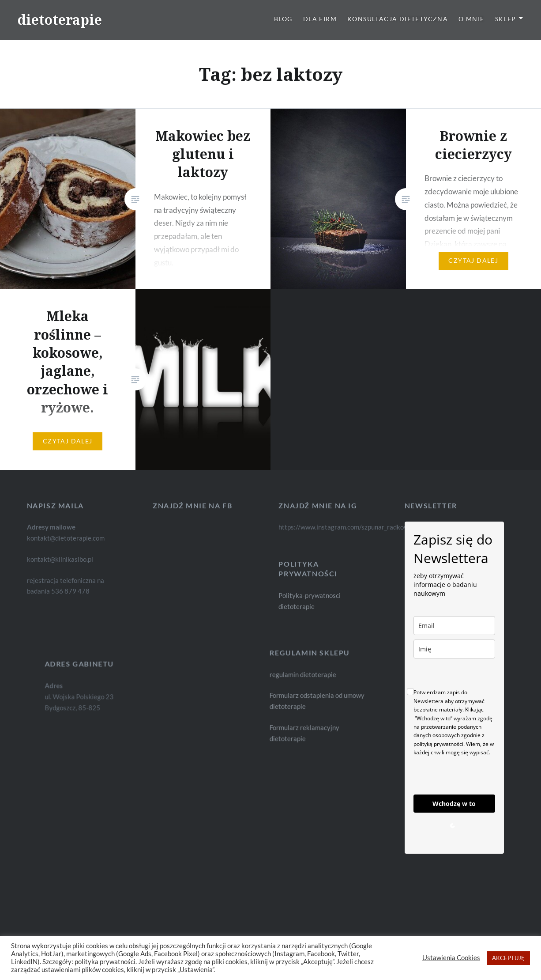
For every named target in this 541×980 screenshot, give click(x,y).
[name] (454, 649)
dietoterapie (60, 20)
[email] (454, 626)
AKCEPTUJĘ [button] (508, 958)
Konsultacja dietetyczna (398, 19)
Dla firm (320, 19)
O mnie (471, 19)
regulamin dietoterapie (312, 675)
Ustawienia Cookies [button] (451, 958)
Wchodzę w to (454, 804)
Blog (283, 19)
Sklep (506, 19)
